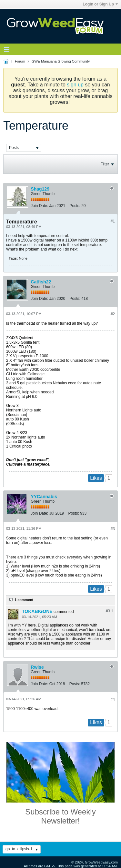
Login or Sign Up (100, 4)
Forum (20, 61)
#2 (113, 314)
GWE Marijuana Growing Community (61, 61)
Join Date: (39, 206)
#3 (113, 529)
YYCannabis (44, 497)
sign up (75, 85)
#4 (113, 699)
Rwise (37, 667)
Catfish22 (41, 282)
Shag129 (40, 189)
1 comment (24, 600)
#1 (113, 221)
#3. (110, 611)
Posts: (75, 206)
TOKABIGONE (37, 611)
